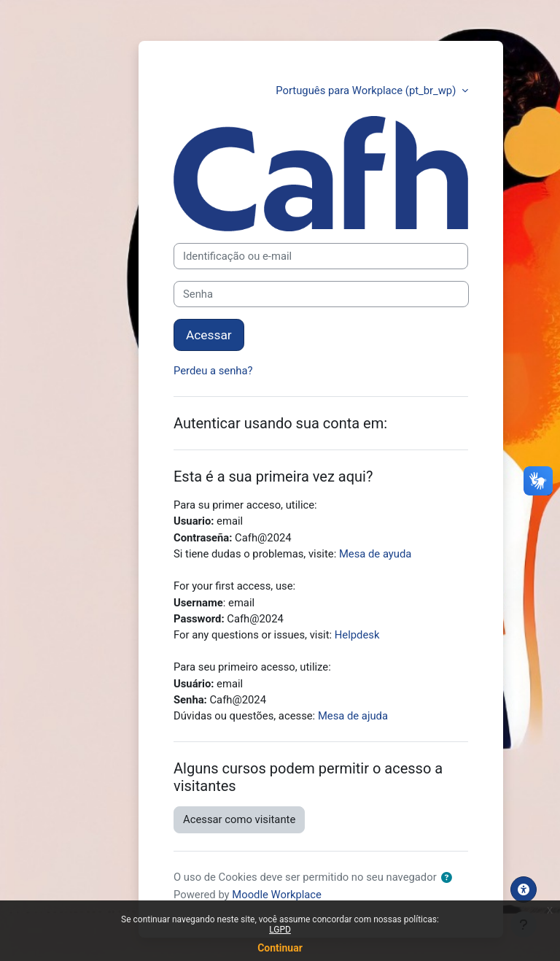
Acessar (209, 335)
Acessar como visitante (239, 819)
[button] (450, 878)
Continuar (280, 948)
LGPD (280, 930)
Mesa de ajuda (353, 716)
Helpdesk (357, 635)
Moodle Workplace (277, 895)
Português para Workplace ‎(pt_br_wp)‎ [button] (367, 90)
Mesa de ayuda (375, 554)
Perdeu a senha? (213, 371)
